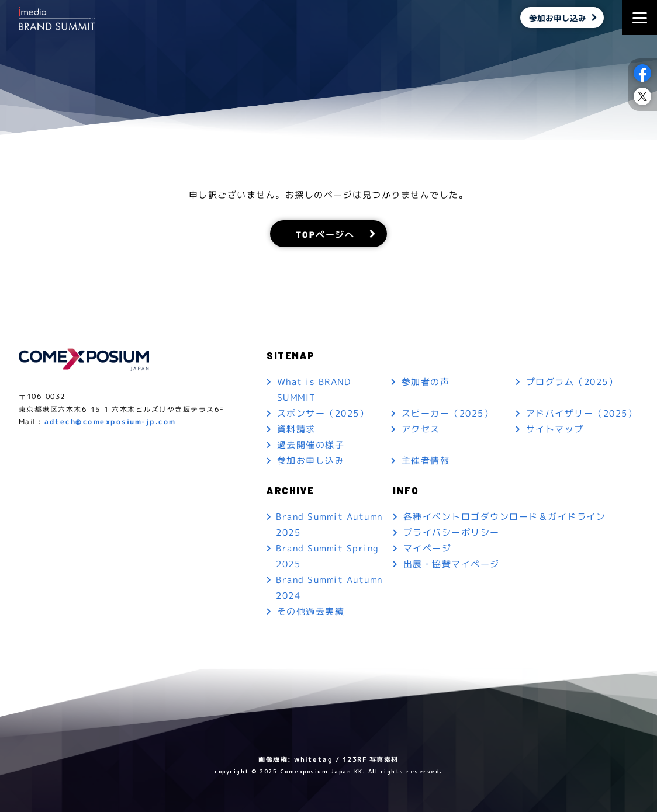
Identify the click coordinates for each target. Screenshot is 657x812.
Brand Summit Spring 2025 (328, 556)
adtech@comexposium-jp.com (110, 421)
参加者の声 (426, 382)
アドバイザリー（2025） (582, 413)
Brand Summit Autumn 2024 (329, 588)
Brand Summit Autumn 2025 (329, 525)
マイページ (428, 548)
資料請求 (296, 429)
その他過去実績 (311, 611)
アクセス (421, 429)
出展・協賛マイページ (452, 564)
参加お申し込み (558, 18)
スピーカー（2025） (448, 413)
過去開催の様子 (311, 445)
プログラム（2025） (572, 382)
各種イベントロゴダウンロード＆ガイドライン (505, 517)
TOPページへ (325, 233)
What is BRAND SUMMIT (314, 390)
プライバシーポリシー (452, 532)
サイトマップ (555, 429)
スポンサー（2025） (323, 413)
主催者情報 (426, 461)
